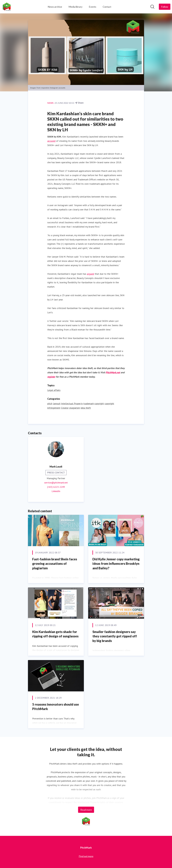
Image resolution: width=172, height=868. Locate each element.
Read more (86, 810)
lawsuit (57, 404)
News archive (55, 7)
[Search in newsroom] (152, 7)
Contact (107, 7)
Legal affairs (54, 390)
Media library (75, 7)
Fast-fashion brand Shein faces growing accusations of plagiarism (55, 564)
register (51, 377)
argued (91, 274)
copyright (99, 404)
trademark (88, 404)
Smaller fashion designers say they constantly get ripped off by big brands (115, 636)
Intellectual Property (72, 404)
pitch (50, 404)
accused (51, 141)
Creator (65, 408)
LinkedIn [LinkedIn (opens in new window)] (56, 491)
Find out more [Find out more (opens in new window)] (86, 856)
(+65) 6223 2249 (56, 487)
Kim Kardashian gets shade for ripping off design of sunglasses (55, 634)
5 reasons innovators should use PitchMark (56, 707)
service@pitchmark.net (56, 483)
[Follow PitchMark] (165, 7)
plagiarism (75, 408)
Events (93, 7)
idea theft (86, 408)
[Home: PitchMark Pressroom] (7, 7)
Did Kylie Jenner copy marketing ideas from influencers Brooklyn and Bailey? (116, 564)
